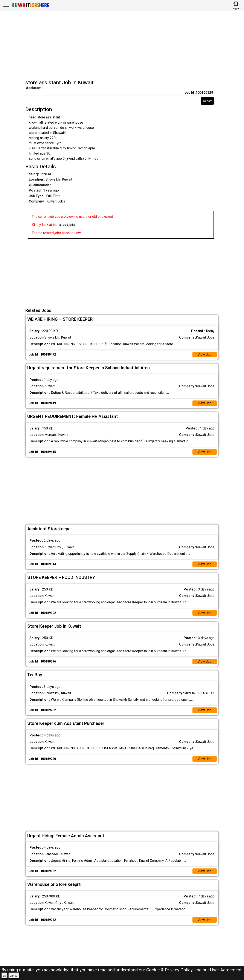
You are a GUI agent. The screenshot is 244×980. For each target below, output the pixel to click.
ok (4, 976)
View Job (204, 355)
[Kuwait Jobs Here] (30, 7)
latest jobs (67, 225)
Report (207, 101)
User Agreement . (227, 970)
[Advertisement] (123, 46)
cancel (14, 976)
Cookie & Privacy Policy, (170, 970)
